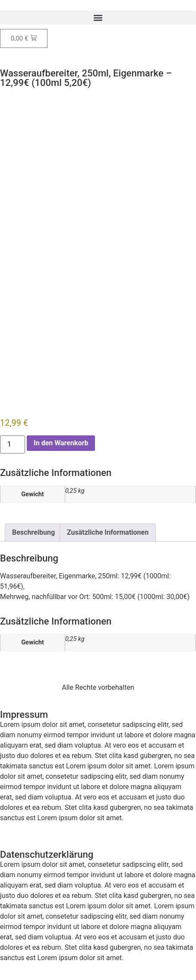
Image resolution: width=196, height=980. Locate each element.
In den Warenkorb (61, 443)
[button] (98, 17)
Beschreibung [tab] (33, 532)
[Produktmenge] (13, 444)
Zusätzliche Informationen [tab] (108, 532)
